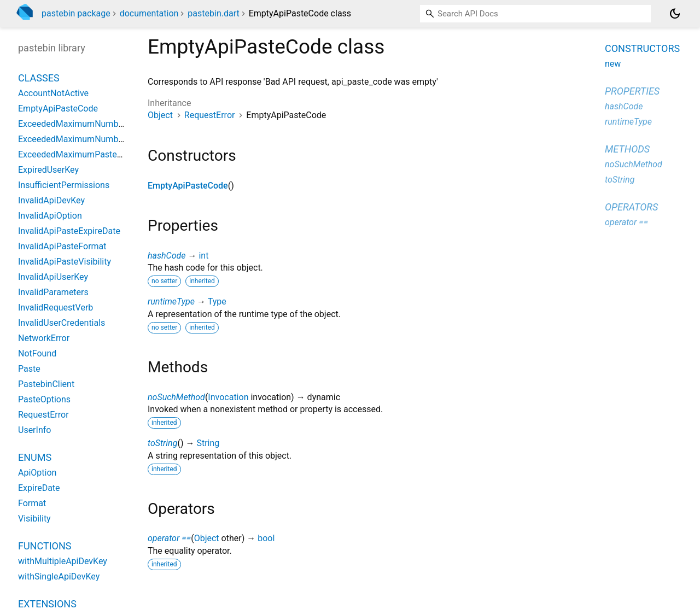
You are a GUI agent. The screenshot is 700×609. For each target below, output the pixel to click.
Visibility (34, 519)
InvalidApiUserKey (53, 277)
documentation (149, 13)
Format (32, 503)
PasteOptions (44, 399)
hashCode (167, 256)
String (208, 443)
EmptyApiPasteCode (188, 186)
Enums (35, 457)
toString (162, 443)
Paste (29, 369)
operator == (169, 538)
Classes (39, 78)
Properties (632, 91)
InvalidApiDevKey (51, 200)
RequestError (210, 115)
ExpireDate (39, 488)
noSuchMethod (176, 397)
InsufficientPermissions (64, 185)
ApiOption (37, 473)
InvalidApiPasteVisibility (65, 262)
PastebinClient (46, 384)
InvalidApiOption (50, 216)
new (613, 64)
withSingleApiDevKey (59, 576)
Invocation (228, 397)
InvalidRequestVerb (56, 308)
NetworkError (44, 338)
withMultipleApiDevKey (63, 561)
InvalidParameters (53, 292)
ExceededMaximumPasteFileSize (83, 154)
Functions (45, 546)
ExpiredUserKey (48, 170)
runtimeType (171, 301)
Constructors (642, 48)
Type (217, 301)
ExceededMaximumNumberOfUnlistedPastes (106, 139)
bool (266, 538)
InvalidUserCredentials (62, 323)
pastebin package (76, 13)
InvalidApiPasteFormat (62, 246)
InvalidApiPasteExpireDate (69, 231)
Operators (631, 207)
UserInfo (34, 430)
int (203, 256)
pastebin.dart (213, 13)
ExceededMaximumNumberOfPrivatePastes (103, 124)
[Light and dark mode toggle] (675, 14)
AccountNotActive (53, 93)
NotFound (37, 353)
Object (160, 115)
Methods (627, 149)
